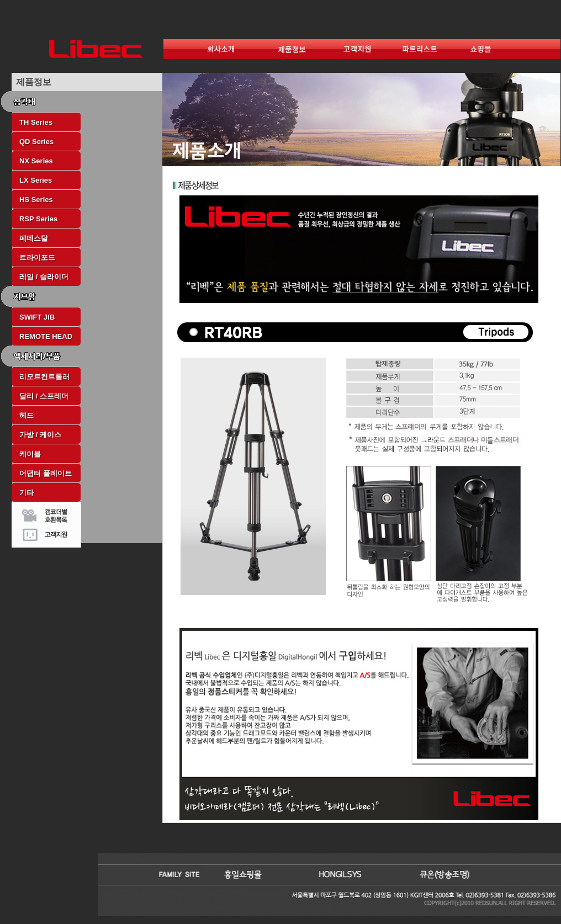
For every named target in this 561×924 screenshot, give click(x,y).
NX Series (36, 161)
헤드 (27, 415)
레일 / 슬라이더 (44, 277)
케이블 (30, 454)
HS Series (36, 200)
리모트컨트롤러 (44, 377)
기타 (27, 493)
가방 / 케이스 (40, 435)
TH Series (36, 122)
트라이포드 (37, 257)
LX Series (36, 180)
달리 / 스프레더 (44, 396)
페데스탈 (34, 238)
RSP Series (38, 219)
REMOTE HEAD (46, 336)
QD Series (36, 142)
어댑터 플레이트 (46, 473)
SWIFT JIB (37, 317)
